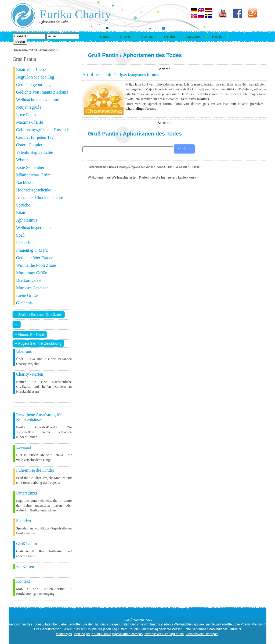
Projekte (125, 37)
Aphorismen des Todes (152, 55)
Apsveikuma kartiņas (128, 634)
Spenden (169, 37)
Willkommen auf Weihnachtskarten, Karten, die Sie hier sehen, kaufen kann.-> (144, 177)
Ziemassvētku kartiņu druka (164, 634)
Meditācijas (64, 634)
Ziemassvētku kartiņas (202, 634)
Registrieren (193, 37)
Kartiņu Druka (101, 634)
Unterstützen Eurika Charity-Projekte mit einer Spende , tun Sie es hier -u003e (144, 167)
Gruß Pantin (103, 55)
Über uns (147, 37)
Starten (104, 37)
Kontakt (217, 37)
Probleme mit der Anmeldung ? (36, 50)
